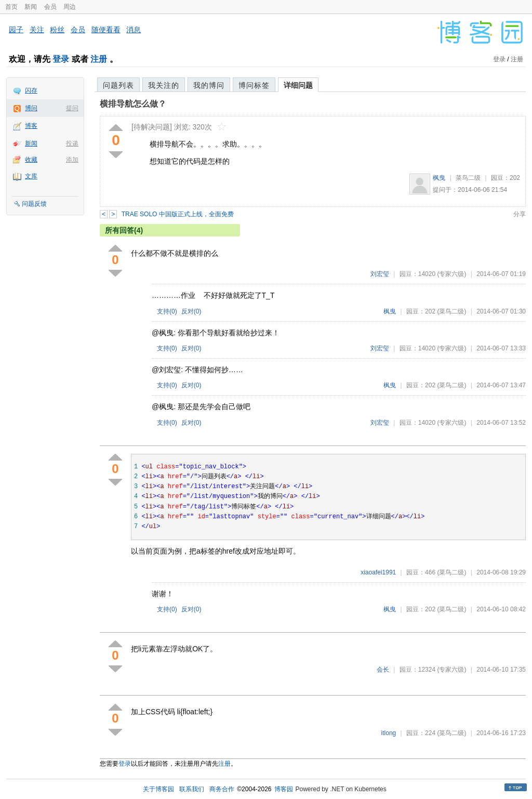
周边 (70, 7)
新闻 (31, 7)
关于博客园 (158, 789)
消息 (134, 30)
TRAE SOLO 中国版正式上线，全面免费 (178, 214)
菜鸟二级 (468, 178)
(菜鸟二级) (451, 311)
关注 (37, 30)
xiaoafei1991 (378, 572)
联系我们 (192, 789)
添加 (72, 160)
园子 (16, 30)
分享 (520, 214)
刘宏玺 (380, 274)
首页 (11, 7)
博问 (31, 108)
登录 (61, 59)
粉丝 (57, 30)
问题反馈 (34, 204)
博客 (31, 126)
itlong (389, 733)
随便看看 (106, 30)
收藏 (31, 160)
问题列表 (118, 85)
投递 (72, 143)
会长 (383, 670)
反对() (191, 311)
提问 (72, 108)
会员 (50, 7)
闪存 (31, 90)
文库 (31, 176)
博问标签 (254, 85)
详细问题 (298, 85)
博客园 (284, 789)
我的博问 (209, 85)
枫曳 (439, 178)
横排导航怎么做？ (133, 104)
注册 (99, 59)
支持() (167, 311)
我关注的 (164, 85)
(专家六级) (451, 274)
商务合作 (222, 789)
